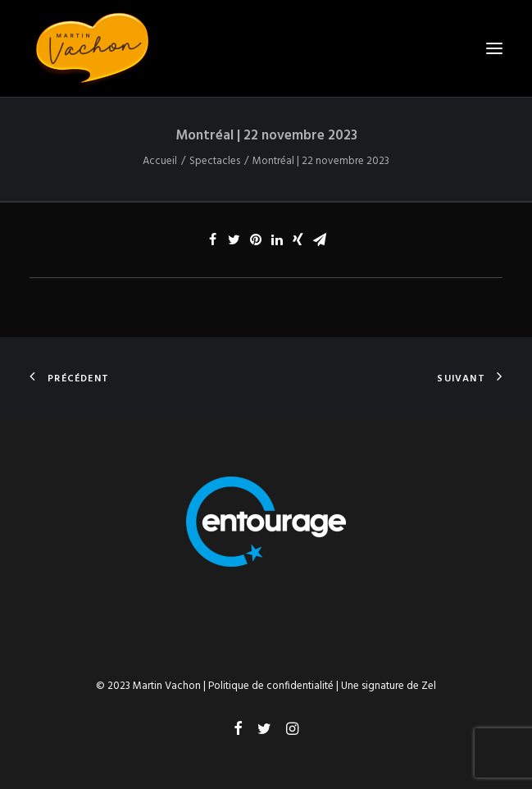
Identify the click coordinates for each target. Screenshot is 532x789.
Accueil (160, 161)
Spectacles (215, 161)
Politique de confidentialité (271, 686)
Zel (429, 686)
